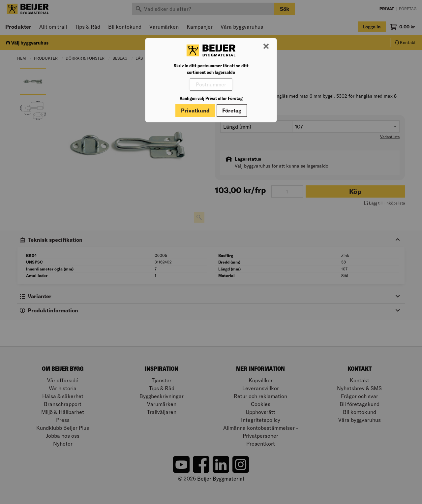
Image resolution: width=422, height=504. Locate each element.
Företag (232, 110)
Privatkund (195, 110)
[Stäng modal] (266, 47)
